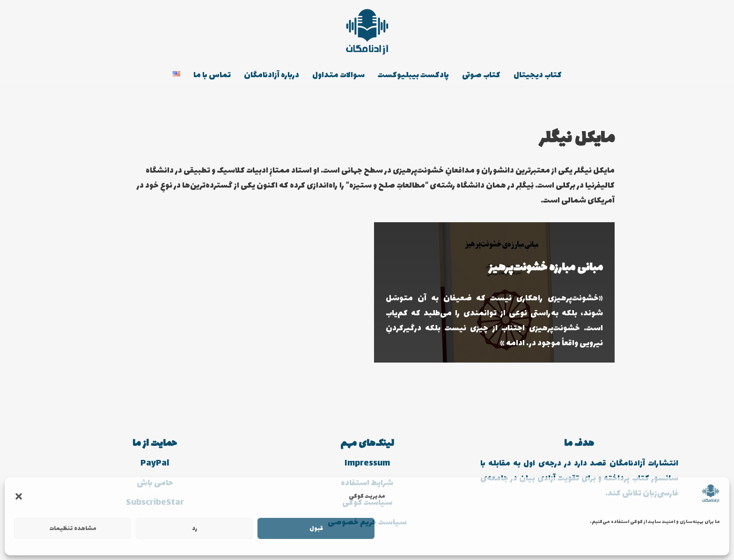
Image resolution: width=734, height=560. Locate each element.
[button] (19, 496)
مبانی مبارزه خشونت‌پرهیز (546, 268)
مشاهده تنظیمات (73, 529)
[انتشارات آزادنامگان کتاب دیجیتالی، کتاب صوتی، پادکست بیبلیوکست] (367, 32)
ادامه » (513, 343)
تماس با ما (212, 75)
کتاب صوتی (481, 75)
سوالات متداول (338, 75)
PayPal (155, 464)
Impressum (367, 464)
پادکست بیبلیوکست (413, 75)
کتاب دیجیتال (538, 75)
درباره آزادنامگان (272, 75)
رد (195, 529)
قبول (316, 529)
